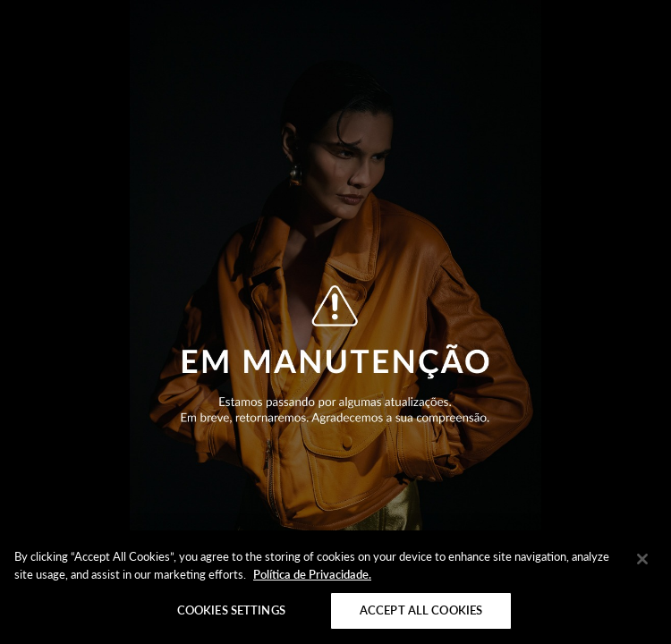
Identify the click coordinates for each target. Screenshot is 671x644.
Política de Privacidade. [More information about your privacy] (312, 574)
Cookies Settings (231, 610)
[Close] (642, 559)
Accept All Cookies (421, 610)
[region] (335, 587)
